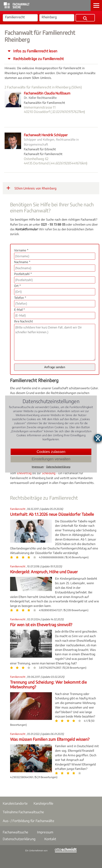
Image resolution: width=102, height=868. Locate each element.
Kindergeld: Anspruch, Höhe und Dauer (44, 572)
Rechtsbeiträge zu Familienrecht (38, 59)
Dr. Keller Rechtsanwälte (40, 98)
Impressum (45, 832)
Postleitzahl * (23, 274)
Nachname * (22, 262)
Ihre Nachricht (23, 321)
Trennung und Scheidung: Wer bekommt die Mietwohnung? (48, 684)
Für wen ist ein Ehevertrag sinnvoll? (41, 625)
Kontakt (50, 839)
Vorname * (21, 250)
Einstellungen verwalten (51, 459)
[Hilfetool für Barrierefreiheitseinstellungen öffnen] (98, 438)
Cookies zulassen (51, 452)
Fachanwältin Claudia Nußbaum (47, 93)
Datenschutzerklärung (19, 839)
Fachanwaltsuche (15, 832)
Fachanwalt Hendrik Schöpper (46, 135)
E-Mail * (20, 310)
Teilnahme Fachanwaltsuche (23, 812)
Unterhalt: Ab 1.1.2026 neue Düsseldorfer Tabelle (52, 514)
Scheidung (49, 473)
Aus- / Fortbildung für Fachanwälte (28, 821)
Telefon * (20, 298)
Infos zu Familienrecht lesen (35, 51)
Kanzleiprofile (43, 803)
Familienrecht (18, 509)
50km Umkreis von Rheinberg (31, 188)
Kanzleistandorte (15, 803)
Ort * (17, 286)
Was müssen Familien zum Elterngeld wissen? (50, 739)
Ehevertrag (24, 473)
